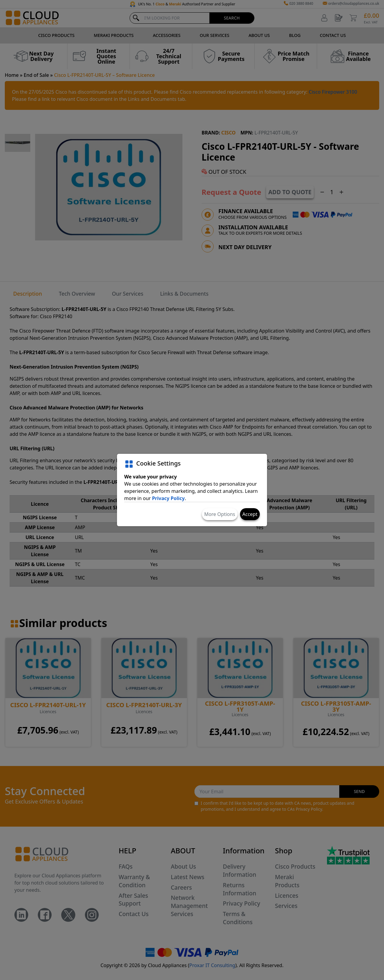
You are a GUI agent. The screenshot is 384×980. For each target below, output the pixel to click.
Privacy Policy (168, 498)
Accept (250, 514)
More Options (220, 514)
